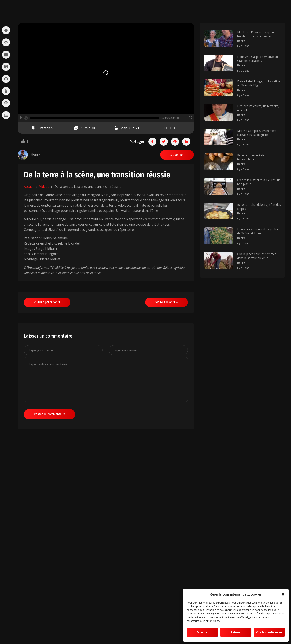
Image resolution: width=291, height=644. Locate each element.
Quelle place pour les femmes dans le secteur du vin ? (257, 256)
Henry (241, 41)
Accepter (202, 632)
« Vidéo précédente (47, 302)
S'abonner (177, 155)
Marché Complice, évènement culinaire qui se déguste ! (257, 133)
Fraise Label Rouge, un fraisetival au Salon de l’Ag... (259, 83)
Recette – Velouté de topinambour (251, 157)
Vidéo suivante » (167, 302)
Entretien (45, 128)
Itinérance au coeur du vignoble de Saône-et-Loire (258, 231)
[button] (283, 594)
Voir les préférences (269, 632)
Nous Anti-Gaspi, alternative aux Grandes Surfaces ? (258, 59)
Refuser (236, 632)
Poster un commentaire (50, 414)
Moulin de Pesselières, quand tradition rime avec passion (256, 34)
